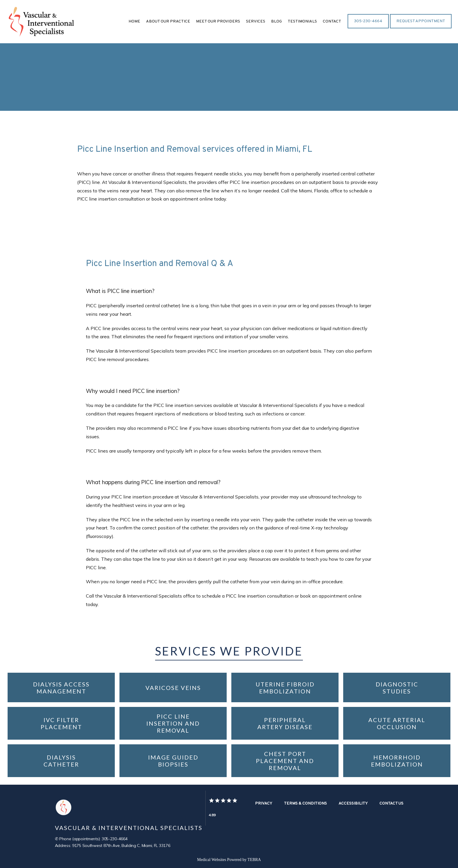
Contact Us (391, 804)
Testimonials (302, 21)
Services (256, 21)
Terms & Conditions (305, 804)
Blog (276, 21)
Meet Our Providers (218, 21)
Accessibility (353, 804)
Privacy (264, 804)
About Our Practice (168, 21)
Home (134, 21)
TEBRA (254, 860)
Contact (332, 21)
